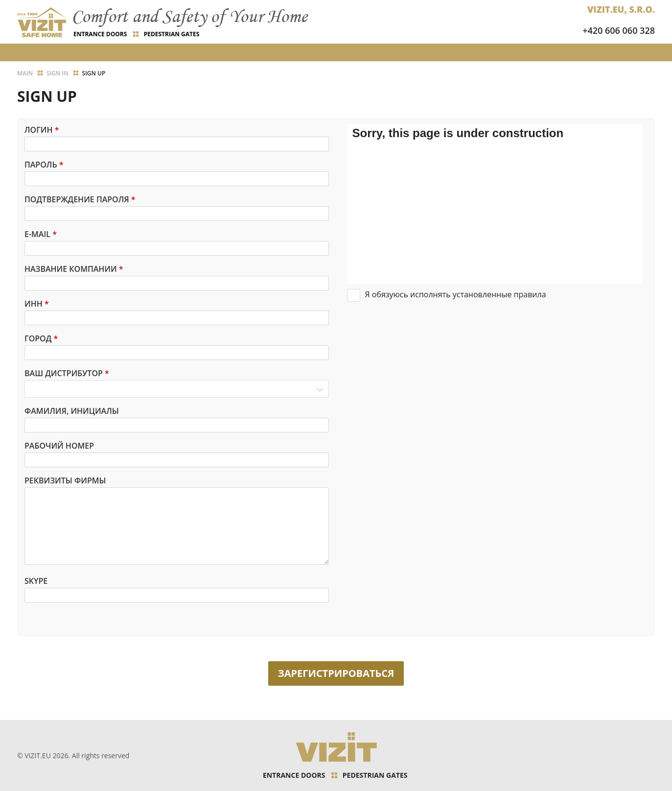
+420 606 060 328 (619, 30)
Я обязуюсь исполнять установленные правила (456, 294)
